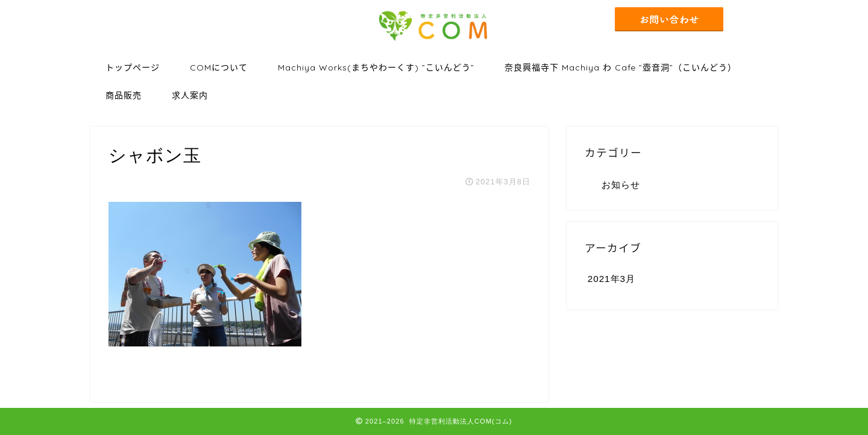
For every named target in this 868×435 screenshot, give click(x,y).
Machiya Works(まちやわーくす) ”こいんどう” (376, 67)
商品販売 (124, 95)
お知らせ (621, 185)
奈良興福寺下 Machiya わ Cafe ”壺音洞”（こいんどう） (621, 67)
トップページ (133, 67)
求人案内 (190, 95)
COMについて (219, 67)
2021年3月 (612, 279)
